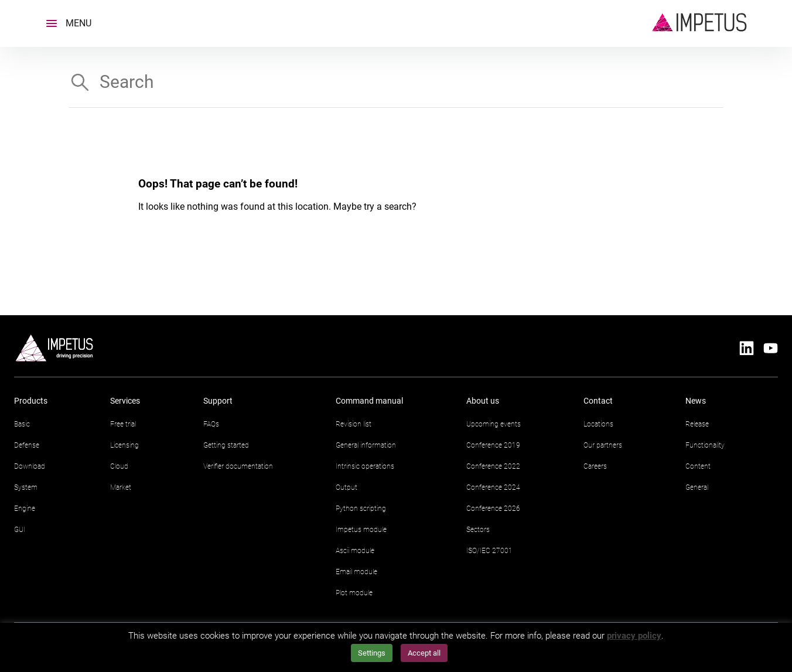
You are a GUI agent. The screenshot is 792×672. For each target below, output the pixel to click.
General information (366, 445)
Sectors (478, 530)
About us (483, 401)
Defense (27, 445)
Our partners (603, 445)
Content (698, 466)
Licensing (124, 445)
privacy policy (634, 636)
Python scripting (361, 509)
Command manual (369, 401)
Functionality (705, 445)
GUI (20, 530)
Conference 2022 (493, 466)
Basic (22, 424)
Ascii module (355, 551)
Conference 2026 (493, 509)
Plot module (354, 593)
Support (218, 401)
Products (31, 401)
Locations (598, 424)
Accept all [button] (424, 653)
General (697, 487)
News (696, 401)
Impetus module (361, 530)
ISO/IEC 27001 (489, 551)
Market (121, 487)
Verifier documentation (238, 466)
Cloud (119, 466)
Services (125, 401)
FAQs (211, 424)
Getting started (226, 445)
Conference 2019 (493, 445)
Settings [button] (372, 653)
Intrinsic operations (365, 466)
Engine (25, 509)
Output (346, 487)
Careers (595, 466)
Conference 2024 (493, 487)
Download (30, 466)
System (26, 487)
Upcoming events (494, 424)
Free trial (123, 424)
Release (697, 424)
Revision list (354, 424)
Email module (356, 572)
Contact (598, 401)
